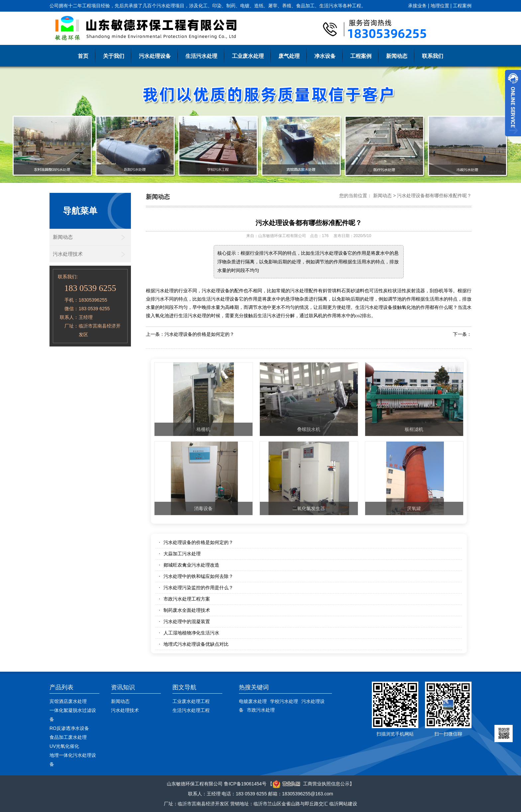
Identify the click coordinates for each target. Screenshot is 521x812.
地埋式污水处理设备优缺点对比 (196, 644)
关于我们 (114, 56)
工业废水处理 (248, 56)
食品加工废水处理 (68, 737)
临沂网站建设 (343, 804)
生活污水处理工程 (191, 710)
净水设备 (325, 56)
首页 (83, 56)
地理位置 (440, 6)
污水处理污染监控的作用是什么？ (198, 588)
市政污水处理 (261, 710)
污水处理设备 (155, 56)
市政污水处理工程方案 (187, 599)
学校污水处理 (284, 701)
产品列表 (61, 687)
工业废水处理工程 (191, 701)
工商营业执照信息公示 (311, 784)
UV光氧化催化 (64, 746)
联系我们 (433, 56)
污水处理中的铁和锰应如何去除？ (198, 576)
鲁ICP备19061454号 (245, 784)
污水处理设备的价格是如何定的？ (199, 334)
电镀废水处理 (253, 701)
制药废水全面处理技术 (187, 610)
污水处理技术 (68, 254)
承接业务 (417, 6)
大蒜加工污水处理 (182, 554)
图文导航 (184, 687)
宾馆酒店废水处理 (68, 701)
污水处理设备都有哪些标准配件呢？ (434, 196)
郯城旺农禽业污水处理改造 (191, 565)
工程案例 (462, 6)
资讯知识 (123, 687)
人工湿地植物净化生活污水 (191, 633)
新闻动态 (397, 56)
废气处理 (289, 56)
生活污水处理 (201, 56)
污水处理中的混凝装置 (187, 621)
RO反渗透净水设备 (69, 728)
